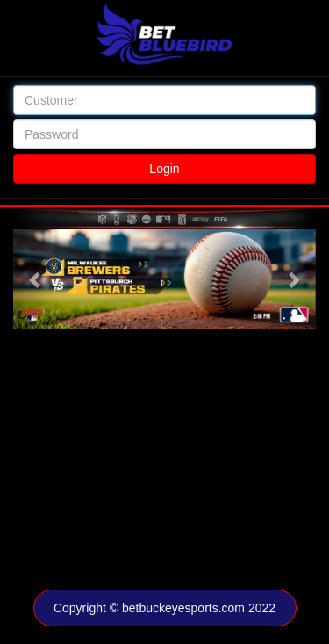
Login (164, 169)
